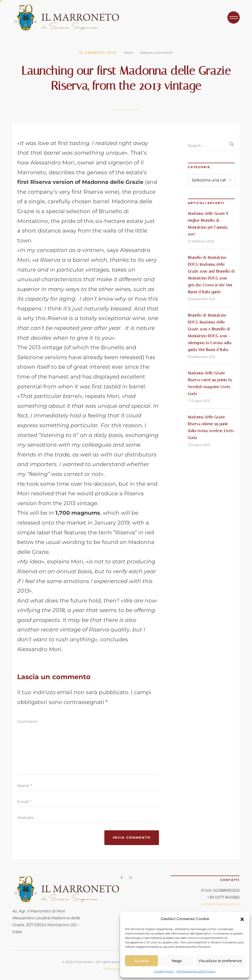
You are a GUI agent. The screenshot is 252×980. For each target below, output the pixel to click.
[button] (242, 919)
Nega (177, 961)
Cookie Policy (164, 971)
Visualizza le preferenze (220, 961)
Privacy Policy (114, 969)
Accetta (141, 961)
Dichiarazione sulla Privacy (196, 971)
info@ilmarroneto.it (221, 904)
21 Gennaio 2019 (98, 53)
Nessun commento (157, 53)
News (128, 53)
